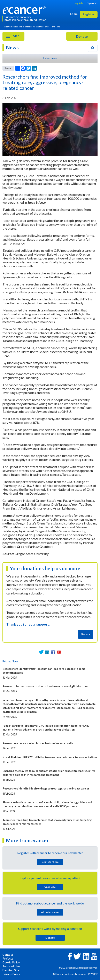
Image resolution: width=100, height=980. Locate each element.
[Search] (93, 48)
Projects (8, 958)
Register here (50, 862)
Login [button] (74, 14)
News (12, 47)
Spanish (93, 3)
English (78, 3)
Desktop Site (11, 970)
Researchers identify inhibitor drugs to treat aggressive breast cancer (46, 788)
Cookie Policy (11, 962)
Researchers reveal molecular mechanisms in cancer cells (38, 743)
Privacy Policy (11, 974)
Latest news (50, 58)
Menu (13, 36)
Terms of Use (11, 966)
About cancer (50, 912)
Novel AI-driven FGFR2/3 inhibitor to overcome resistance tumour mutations (50, 757)
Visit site (50, 887)
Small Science (37, 202)
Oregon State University (32, 554)
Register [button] (89, 14)
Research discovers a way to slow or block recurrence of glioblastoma (45, 686)
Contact (8, 955)
